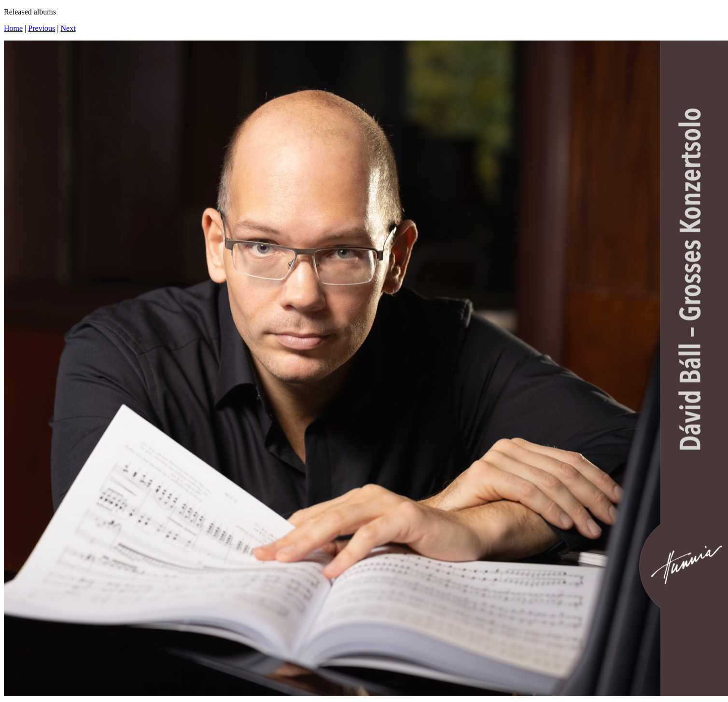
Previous (42, 28)
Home (13, 28)
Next (68, 28)
